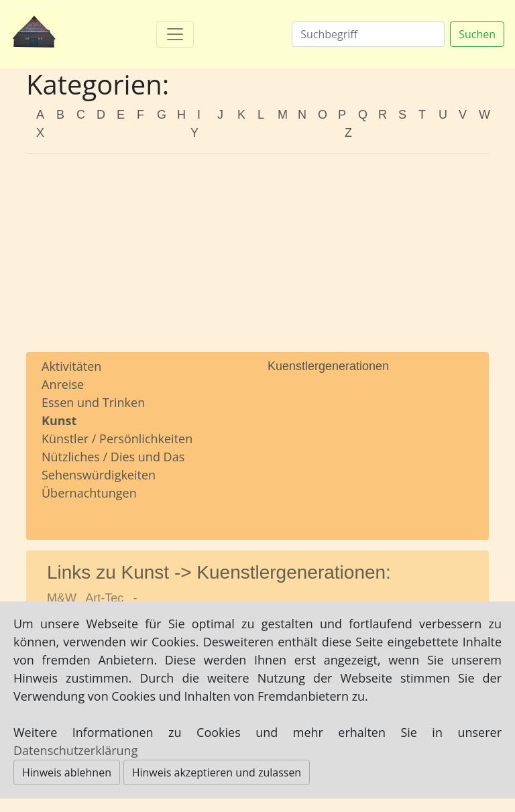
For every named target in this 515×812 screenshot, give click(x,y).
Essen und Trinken (93, 402)
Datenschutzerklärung (75, 750)
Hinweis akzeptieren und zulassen (217, 772)
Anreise (63, 384)
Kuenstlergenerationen (328, 366)
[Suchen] (368, 34)
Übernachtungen (89, 493)
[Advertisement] (257, 258)
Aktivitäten (71, 366)
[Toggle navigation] (175, 34)
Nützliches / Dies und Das (113, 457)
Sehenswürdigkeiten (99, 475)
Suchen (477, 34)
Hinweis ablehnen (67, 772)
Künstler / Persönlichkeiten (117, 439)
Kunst (59, 420)
